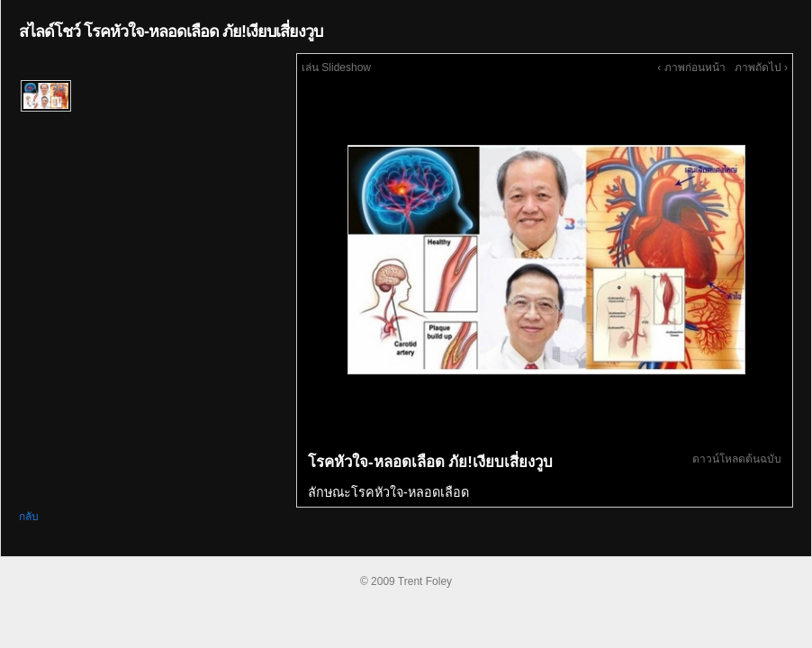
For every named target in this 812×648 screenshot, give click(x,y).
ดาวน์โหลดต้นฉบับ (737, 459)
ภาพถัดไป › (761, 67)
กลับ (29, 517)
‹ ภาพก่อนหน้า (691, 67)
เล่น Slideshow (336, 67)
